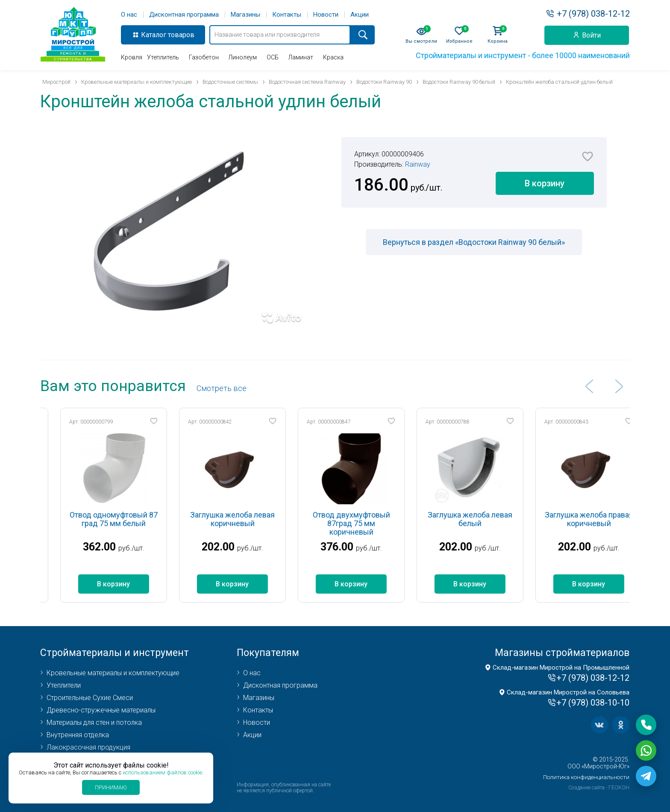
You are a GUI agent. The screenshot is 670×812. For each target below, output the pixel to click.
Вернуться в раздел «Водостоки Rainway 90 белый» (474, 242)
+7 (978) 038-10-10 (593, 703)
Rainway (418, 164)
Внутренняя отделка (78, 735)
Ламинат (301, 57)
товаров (181, 35)
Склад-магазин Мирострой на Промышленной (561, 668)
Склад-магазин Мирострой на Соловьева (568, 692)
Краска (333, 57)
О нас (129, 15)
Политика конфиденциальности (586, 777)
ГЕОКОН (619, 788)
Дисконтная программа (184, 15)
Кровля (132, 57)
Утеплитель (163, 57)
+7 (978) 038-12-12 (593, 14)
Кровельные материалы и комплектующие (113, 673)
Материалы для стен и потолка (94, 722)
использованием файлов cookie (162, 772)
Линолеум (243, 57)
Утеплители (64, 685)
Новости (326, 15)
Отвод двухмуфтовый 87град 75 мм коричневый (369, 523)
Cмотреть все (222, 388)
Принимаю (111, 787)
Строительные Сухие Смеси (90, 698)
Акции (360, 15)
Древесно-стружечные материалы (101, 710)
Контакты (287, 15)
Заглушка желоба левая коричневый (250, 519)
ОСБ (273, 57)
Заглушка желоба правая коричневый (607, 519)
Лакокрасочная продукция (88, 747)
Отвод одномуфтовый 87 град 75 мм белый (132, 519)
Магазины (245, 15)
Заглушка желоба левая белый (488, 519)
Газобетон (204, 57)
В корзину (545, 183)
